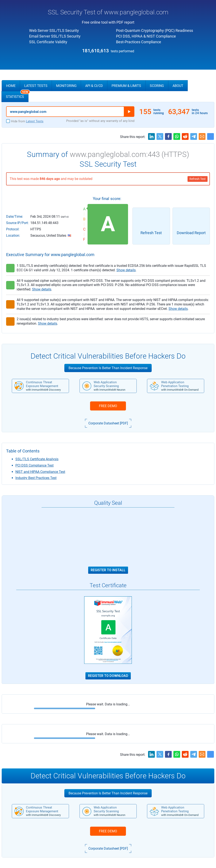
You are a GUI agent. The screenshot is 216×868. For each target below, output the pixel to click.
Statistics (17, 95)
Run (129, 112)
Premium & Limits (126, 86)
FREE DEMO (108, 406)
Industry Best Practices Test (36, 478)
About (178, 86)
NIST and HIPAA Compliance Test (40, 472)
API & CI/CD (94, 86)
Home (11, 86)
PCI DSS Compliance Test (34, 465)
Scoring (157, 86)
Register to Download (108, 676)
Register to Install (108, 570)
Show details (126, 270)
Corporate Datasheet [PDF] (108, 423)
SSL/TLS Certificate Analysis (37, 459)
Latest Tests (36, 86)
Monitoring (66, 86)
